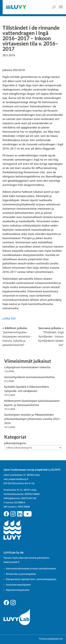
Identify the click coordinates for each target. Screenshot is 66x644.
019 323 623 (10, 483)
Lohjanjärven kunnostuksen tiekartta (27, 367)
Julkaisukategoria (15, 443)
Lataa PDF (9, 318)
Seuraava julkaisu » (51, 336)
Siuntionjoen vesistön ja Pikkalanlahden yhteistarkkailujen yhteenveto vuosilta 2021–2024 (33, 419)
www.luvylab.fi (11, 562)
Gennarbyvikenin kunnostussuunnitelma (29, 377)
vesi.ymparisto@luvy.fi (16, 479)
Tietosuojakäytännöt (51, 639)
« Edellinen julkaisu (17, 336)
